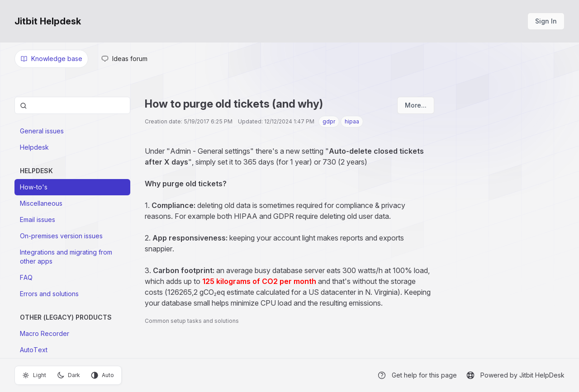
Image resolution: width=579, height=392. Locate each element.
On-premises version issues (61, 236)
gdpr (329, 121)
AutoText (34, 350)
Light (34, 375)
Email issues (38, 220)
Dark (69, 375)
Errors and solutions (49, 294)
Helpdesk (34, 147)
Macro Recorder (45, 333)
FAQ (26, 277)
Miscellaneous (41, 203)
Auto (102, 375)
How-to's (34, 187)
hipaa (352, 121)
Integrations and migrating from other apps (66, 257)
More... (416, 105)
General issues (42, 131)
